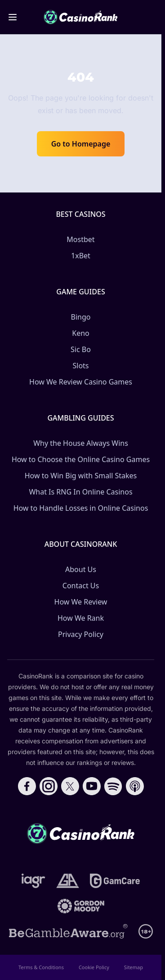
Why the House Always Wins (81, 443)
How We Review (81, 602)
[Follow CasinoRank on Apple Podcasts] (135, 786)
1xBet (81, 256)
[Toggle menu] (13, 17)
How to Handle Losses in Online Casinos (81, 508)
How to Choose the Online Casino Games (81, 459)
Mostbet (80, 239)
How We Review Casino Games (81, 382)
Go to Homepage (81, 144)
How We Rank (81, 618)
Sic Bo (81, 349)
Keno (81, 333)
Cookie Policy (94, 967)
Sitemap (134, 967)
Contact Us (81, 586)
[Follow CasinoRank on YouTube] (92, 786)
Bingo (81, 317)
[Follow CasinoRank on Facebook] (27, 786)
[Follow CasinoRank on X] (70, 786)
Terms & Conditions (41, 967)
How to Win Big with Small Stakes (81, 476)
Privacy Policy (81, 634)
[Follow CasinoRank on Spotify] (113, 786)
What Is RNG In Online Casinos (80, 492)
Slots (80, 366)
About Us (81, 569)
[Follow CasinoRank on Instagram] (49, 786)
